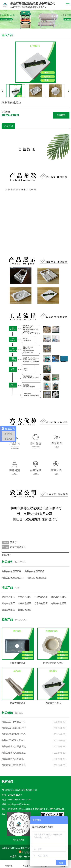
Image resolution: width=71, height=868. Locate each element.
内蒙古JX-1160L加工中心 (14, 728)
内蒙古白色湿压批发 (37, 578)
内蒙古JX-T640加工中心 (13, 722)
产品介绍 (8, 126)
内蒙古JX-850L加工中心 (13, 740)
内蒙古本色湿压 (18, 547)
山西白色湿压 (8, 610)
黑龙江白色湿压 (58, 597)
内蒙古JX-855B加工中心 (14, 734)
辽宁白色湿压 (41, 603)
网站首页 (9, 864)
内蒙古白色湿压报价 (34, 571)
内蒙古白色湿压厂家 (11, 571)
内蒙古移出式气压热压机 (14, 753)
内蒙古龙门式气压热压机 (14, 765)
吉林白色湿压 (25, 603)
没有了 (14, 542)
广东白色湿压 (25, 597)
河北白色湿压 (41, 597)
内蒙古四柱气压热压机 (13, 759)
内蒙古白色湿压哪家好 (13, 578)
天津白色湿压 (25, 610)
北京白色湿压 (8, 597)
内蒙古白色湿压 (58, 603)
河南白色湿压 (8, 603)
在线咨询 (61, 115)
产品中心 (27, 864)
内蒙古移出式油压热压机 (14, 746)
